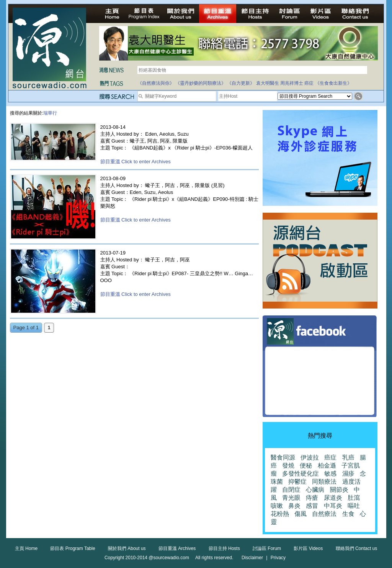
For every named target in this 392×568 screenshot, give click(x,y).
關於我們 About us (127, 548)
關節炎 (339, 490)
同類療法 (324, 482)
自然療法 (324, 514)
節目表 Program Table (73, 548)
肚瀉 (354, 498)
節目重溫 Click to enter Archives (136, 162)
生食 (348, 514)
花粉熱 (280, 514)
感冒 (312, 506)
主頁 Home (26, 548)
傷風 (301, 514)
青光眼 (291, 498)
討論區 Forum (267, 548)
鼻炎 (294, 506)
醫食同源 (283, 457)
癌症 (309, 83)
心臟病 (315, 490)
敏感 (330, 474)
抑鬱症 (297, 482)
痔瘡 (312, 498)
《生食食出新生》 (333, 83)
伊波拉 (310, 457)
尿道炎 (333, 498)
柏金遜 (327, 465)
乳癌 (348, 457)
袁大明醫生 (268, 83)
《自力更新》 (241, 83)
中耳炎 (333, 506)
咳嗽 (277, 506)
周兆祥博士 (292, 83)
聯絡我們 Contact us (357, 548)
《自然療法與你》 (156, 83)
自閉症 (291, 490)
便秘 (306, 465)
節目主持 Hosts (224, 548)
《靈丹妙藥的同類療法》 (201, 83)
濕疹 (348, 474)
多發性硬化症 (301, 474)
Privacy (278, 558)
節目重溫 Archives (177, 548)
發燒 (288, 465)
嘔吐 (354, 506)
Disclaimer (252, 558)
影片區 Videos (308, 548)
